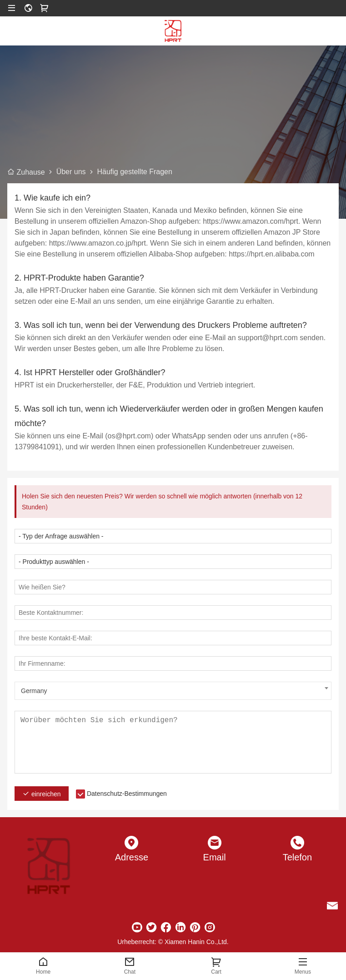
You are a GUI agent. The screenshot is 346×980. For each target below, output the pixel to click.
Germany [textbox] (34, 691)
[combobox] (173, 691)
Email (215, 857)
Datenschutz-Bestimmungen (127, 794)
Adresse (132, 857)
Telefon (298, 857)
